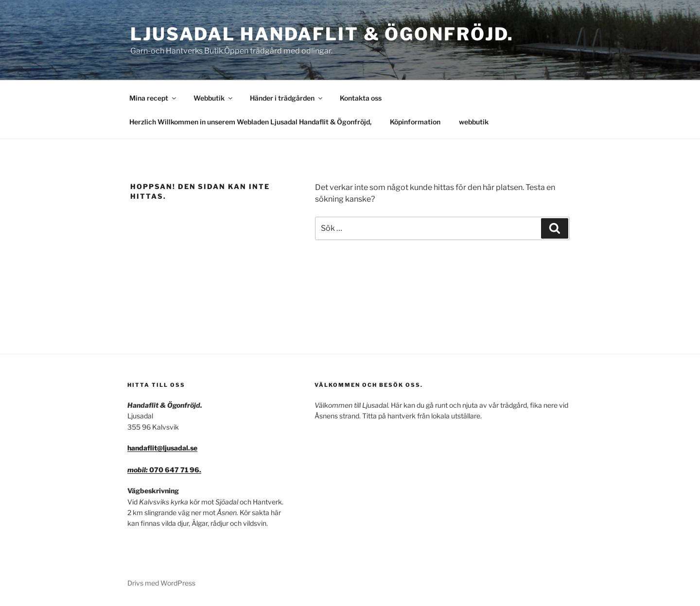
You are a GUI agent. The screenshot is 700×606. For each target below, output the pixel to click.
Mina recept (153, 98)
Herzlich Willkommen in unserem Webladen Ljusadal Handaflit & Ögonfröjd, (250, 122)
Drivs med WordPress (161, 583)
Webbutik (214, 98)
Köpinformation (415, 122)
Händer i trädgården (287, 98)
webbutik (474, 122)
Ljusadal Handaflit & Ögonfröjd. (322, 34)
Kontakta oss (361, 98)
